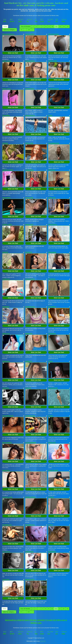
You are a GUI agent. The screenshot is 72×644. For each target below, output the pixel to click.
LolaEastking (29, 170)
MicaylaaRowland (54, 143)
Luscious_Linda (7, 497)
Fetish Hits (43, 641)
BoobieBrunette (30, 307)
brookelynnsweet (54, 89)
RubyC (50, 115)
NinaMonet (29, 252)
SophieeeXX (52, 334)
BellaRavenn (52, 552)
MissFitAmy (6, 470)
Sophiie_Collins (7, 224)
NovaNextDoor (30, 89)
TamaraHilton (6, 198)
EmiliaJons (29, 361)
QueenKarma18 (30, 416)
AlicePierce (52, 170)
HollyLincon (6, 334)
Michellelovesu (30, 525)
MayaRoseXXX (30, 579)
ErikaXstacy (6, 361)
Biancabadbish (7, 443)
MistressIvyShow (54, 34)
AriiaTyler (28, 388)
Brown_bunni (6, 89)
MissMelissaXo (7, 525)
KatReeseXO (29, 224)
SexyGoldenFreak (8, 416)
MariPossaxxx (53, 224)
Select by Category (10, 30)
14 (68, 27)
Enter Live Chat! (13, 53)
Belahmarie (29, 334)
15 (21, 30)
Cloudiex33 (52, 279)
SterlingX (5, 143)
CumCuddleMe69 (31, 443)
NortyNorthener (30, 61)
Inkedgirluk (6, 307)
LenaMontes (6, 279)
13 (64, 27)
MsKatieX (5, 252)
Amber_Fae (52, 198)
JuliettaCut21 (29, 552)
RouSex (51, 416)
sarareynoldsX (30, 34)
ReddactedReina (30, 497)
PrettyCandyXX (30, 279)
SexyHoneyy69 (53, 388)
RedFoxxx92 (29, 143)
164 (29, 30)
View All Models (26, 27)
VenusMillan (6, 115)
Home (5, 27)
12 (60, 27)
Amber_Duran (7, 61)
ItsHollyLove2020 (8, 170)
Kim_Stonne (6, 552)
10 (52, 27)
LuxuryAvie (6, 579)
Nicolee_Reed (52, 61)
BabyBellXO (52, 307)
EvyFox (51, 525)
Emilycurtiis (52, 443)
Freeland (51, 497)
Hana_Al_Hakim (53, 470)
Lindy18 (28, 470)
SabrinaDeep (52, 252)
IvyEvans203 (29, 198)
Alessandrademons (8, 34)
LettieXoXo (6, 388)
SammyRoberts (30, 115)
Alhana (50, 361)
